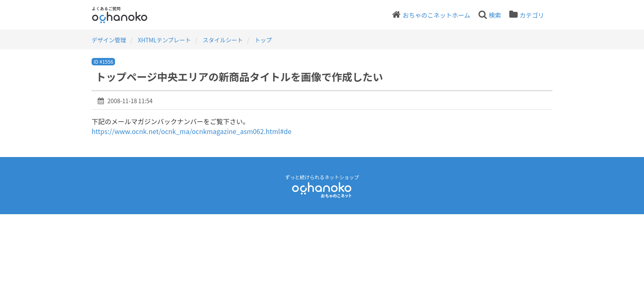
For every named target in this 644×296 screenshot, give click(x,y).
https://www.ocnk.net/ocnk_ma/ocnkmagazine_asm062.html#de (192, 131)
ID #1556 (103, 61)
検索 (495, 15)
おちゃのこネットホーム (436, 15)
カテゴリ (532, 15)
